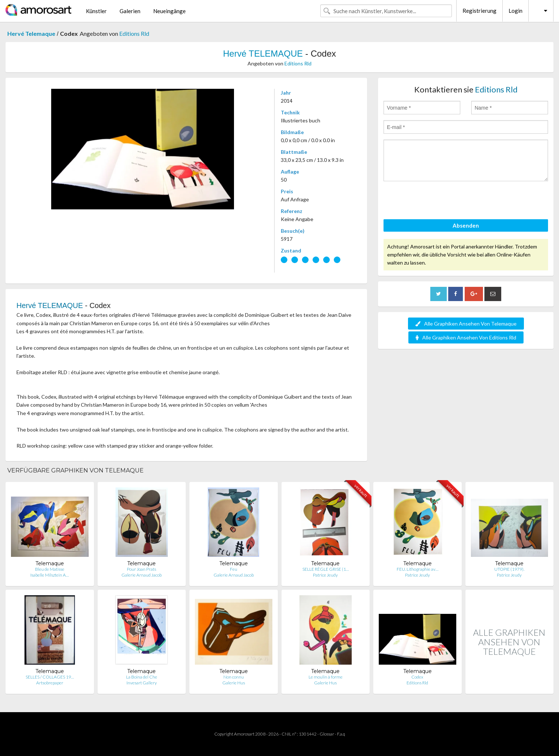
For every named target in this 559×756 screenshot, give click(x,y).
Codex (417, 677)
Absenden (466, 225)
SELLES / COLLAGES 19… (50, 677)
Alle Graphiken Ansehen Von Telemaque (466, 324)
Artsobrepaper (50, 683)
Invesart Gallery (142, 683)
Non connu (234, 677)
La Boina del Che (142, 677)
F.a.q (341, 734)
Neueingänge (169, 11)
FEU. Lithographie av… (418, 569)
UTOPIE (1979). (509, 569)
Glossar (327, 734)
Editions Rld (134, 33)
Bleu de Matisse (50, 569)
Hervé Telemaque (31, 33)
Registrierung (479, 11)
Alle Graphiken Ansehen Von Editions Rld (466, 337)
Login (515, 11)
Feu (234, 569)
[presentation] (439, 201)
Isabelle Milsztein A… (50, 575)
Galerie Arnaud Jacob (141, 575)
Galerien (130, 11)
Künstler (96, 11)
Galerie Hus (234, 683)
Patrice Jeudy (325, 575)
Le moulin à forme (326, 677)
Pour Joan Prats (141, 569)
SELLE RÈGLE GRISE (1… (326, 569)
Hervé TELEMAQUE (263, 54)
